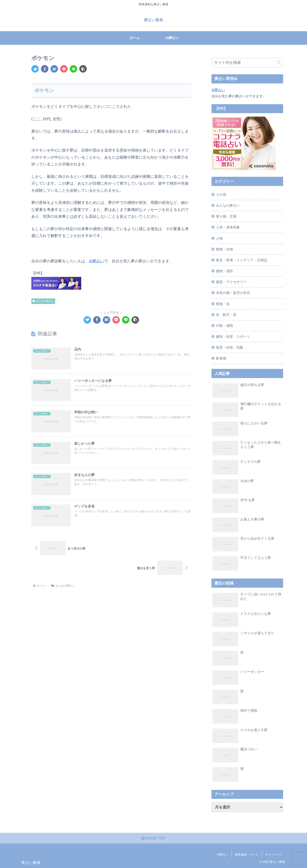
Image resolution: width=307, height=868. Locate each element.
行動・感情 (224, 326)
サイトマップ (274, 855)
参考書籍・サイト (247, 855)
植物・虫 (223, 304)
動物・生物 (224, 249)
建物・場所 (224, 271)
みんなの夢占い (43, 301)
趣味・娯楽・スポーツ (233, 336)
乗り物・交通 (226, 216)
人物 (219, 238)
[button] (83, 69)
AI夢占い (96, 261)
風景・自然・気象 (230, 347)
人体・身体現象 (228, 227)
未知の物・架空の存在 (233, 293)
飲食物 (221, 358)
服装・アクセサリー (231, 282)
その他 (221, 194)
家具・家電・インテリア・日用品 (242, 260)
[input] (247, 63)
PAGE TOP (153, 838)
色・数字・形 (226, 315)
